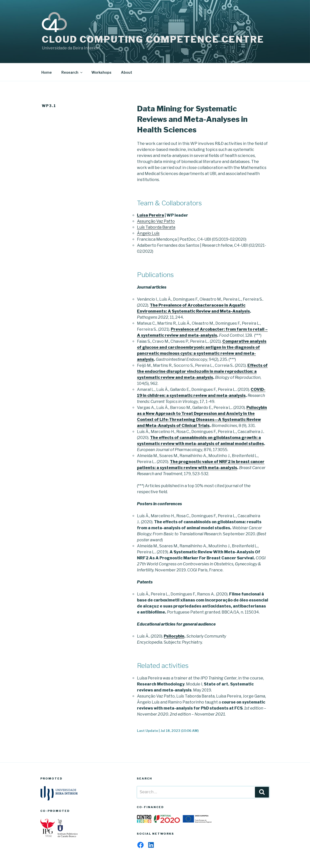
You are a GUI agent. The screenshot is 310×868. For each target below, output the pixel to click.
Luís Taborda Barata (156, 227)
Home (47, 72)
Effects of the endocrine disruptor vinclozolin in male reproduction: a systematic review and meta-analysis (202, 371)
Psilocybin (174, 636)
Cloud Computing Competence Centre (153, 39)
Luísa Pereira (150, 215)
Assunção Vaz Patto (156, 221)
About (127, 72)
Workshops (101, 72)
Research (72, 72)
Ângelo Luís (148, 233)
